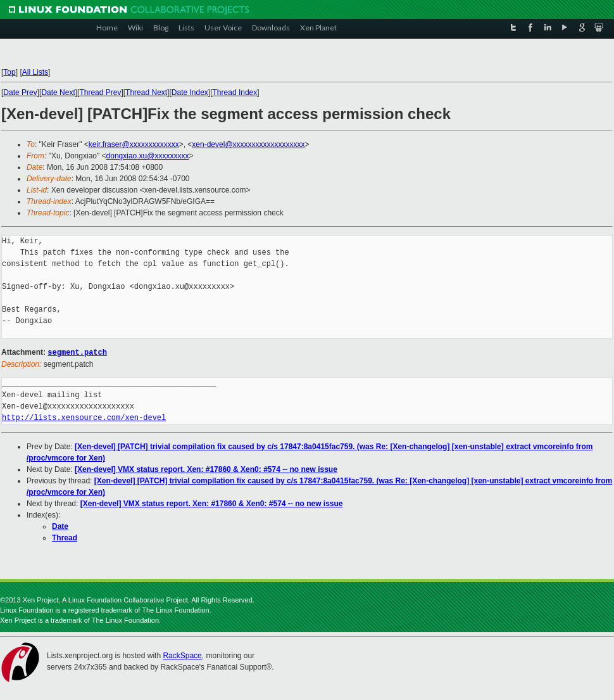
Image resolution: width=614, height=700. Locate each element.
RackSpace (182, 655)
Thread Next (146, 92)
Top (9, 72)
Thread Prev (100, 92)
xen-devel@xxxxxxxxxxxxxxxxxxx (248, 144)
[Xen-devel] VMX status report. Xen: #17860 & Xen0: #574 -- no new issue (206, 469)
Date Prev (20, 92)
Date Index (190, 92)
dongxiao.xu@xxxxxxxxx (148, 156)
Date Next (58, 92)
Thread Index (235, 92)
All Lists (35, 72)
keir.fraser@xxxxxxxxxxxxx (134, 144)
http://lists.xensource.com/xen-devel (84, 417)
